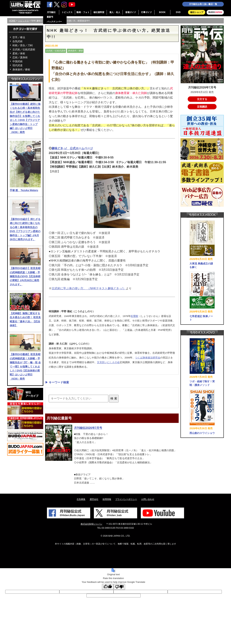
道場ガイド (131, 12)
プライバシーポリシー (126, 499)
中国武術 (18, 61)
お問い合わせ (148, 499)
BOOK (162, 12)
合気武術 (18, 41)
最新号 (50, 17)
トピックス (67, 12)
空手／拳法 (19, 37)
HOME (12, 21)
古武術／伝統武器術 (24, 49)
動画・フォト (83, 12)
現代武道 (18, 65)
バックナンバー (54, 22)
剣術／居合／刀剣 (23, 45)
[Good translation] (108, 587)
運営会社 (94, 499)
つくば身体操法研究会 (148, 358)
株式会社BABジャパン (91, 524)
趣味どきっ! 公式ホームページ (72, 148)
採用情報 (107, 499)
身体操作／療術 (21, 69)
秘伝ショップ (197, 12)
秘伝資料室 (99, 12)
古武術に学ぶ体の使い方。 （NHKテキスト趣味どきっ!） (89, 288)
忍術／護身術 (20, 57)
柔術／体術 (19, 53)
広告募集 (81, 499)
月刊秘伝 (51, 12)
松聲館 (134, 316)
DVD (178, 12)
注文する (202, 99)
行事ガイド (147, 12)
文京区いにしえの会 (108, 362)
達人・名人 (115, 12)
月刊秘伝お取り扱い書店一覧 (203, 4)
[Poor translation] (119, 587)
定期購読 (202, 107)
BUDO (215, 12)
